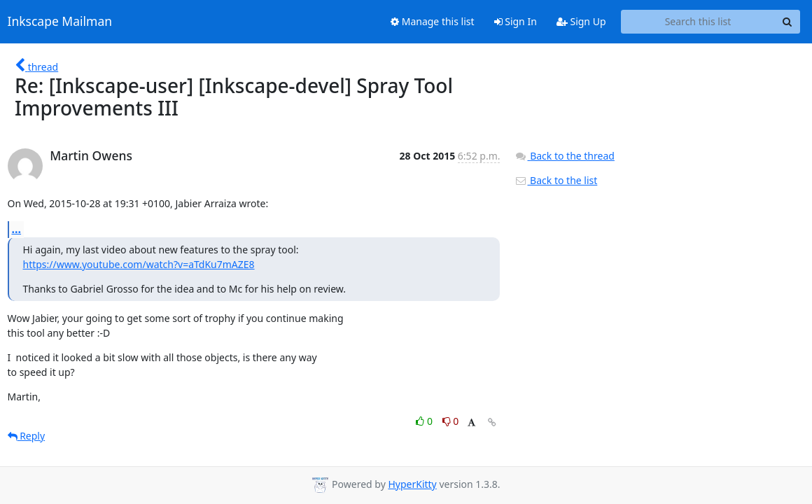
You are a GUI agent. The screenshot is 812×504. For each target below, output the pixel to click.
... (17, 229)
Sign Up (581, 21)
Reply (27, 436)
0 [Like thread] (425, 421)
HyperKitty (412, 484)
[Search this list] (698, 22)
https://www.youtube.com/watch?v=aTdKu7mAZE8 (139, 264)
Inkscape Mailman (60, 22)
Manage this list (433, 21)
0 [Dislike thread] (451, 421)
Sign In (516, 21)
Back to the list (556, 180)
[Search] (787, 22)
